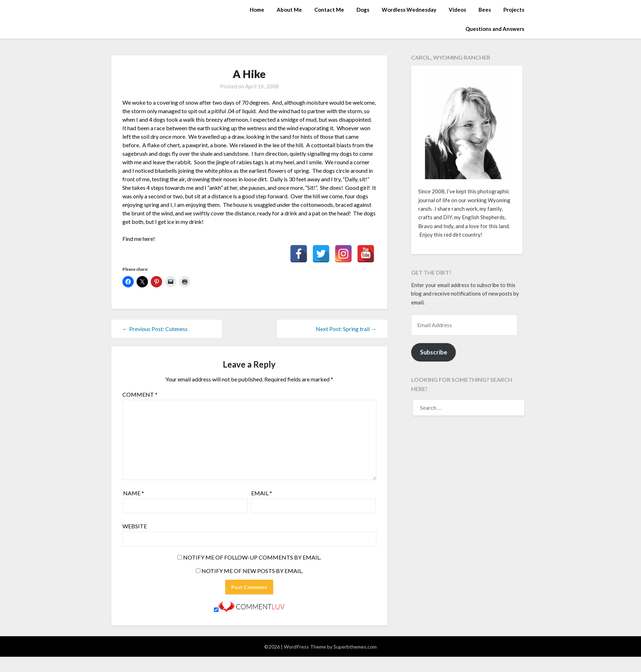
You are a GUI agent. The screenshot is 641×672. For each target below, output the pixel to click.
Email (262, 493)
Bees (485, 10)
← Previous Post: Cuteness (155, 329)
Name (134, 493)
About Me (289, 10)
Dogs (363, 10)
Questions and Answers (495, 29)
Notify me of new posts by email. (252, 571)
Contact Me (329, 10)
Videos (457, 10)
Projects (514, 10)
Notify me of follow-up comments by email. (252, 557)
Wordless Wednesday (409, 10)
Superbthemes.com (355, 647)
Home (257, 10)
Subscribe (434, 352)
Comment (140, 394)
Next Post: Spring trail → (346, 329)
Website (135, 526)
